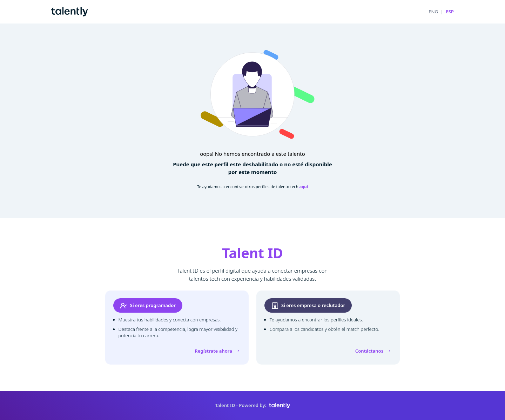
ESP (450, 12)
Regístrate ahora (218, 351)
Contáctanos (374, 351)
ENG (433, 12)
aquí (304, 186)
